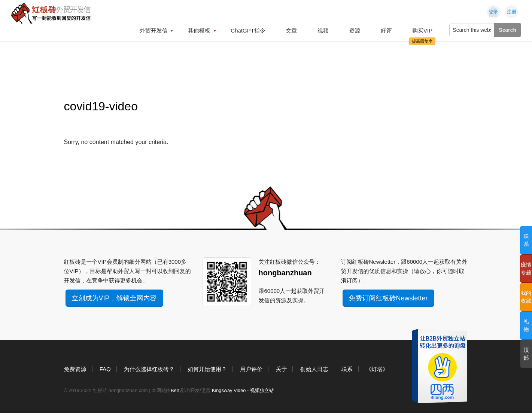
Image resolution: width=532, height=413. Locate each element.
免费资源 (75, 369)
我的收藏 (526, 297)
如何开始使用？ (207, 369)
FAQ (105, 369)
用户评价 (251, 369)
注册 (512, 12)
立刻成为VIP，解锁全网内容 (114, 298)
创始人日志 (314, 369)
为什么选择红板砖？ (149, 369)
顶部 (526, 354)
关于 (281, 369)
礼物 (526, 325)
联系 (347, 369)
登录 (493, 12)
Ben (175, 390)
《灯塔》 (377, 369)
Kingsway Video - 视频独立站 (243, 390)
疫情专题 (526, 268)
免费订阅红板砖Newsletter (388, 298)
